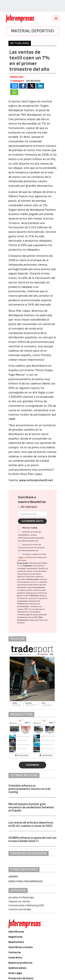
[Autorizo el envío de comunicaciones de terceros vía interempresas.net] (19, 544)
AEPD (36, 617)
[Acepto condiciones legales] (19, 554)
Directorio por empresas (26, 881)
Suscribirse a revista (21, 947)
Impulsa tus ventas (19, 901)
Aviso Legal (15, 973)
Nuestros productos (20, 963)
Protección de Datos (21, 978)
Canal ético (15, 958)
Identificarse (16, 932)
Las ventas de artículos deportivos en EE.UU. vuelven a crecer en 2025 (31, 824)
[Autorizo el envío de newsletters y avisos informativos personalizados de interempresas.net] (19, 531)
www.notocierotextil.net (36, 480)
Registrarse (15, 937)
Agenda (13, 877)
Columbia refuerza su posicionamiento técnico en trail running (29, 789)
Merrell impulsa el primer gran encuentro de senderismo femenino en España (31, 807)
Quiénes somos (17, 968)
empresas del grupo (25, 593)
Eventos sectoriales (20, 909)
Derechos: (35, 596)
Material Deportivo (32, 31)
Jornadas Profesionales (21, 898)
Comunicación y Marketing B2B (26, 905)
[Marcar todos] (19, 527)
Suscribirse (32, 765)
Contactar (15, 952)
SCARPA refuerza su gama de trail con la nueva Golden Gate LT (32, 839)
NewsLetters (16, 942)
